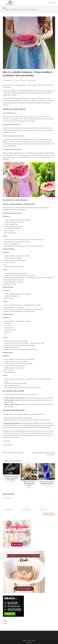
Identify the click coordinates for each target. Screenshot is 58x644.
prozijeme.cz (8, 80)
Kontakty (5, 620)
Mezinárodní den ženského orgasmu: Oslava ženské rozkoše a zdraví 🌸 (11, 478)
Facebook (5, 624)
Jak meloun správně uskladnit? (11, 423)
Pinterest (5, 622)
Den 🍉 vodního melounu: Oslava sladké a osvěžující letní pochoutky (24, 10)
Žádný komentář (33, 80)
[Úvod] (3, 10)
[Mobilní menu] (52, 3)
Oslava (7, 445)
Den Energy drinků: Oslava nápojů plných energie (47, 483)
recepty (11, 445)
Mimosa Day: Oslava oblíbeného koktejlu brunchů (29, 484)
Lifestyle (24, 80)
